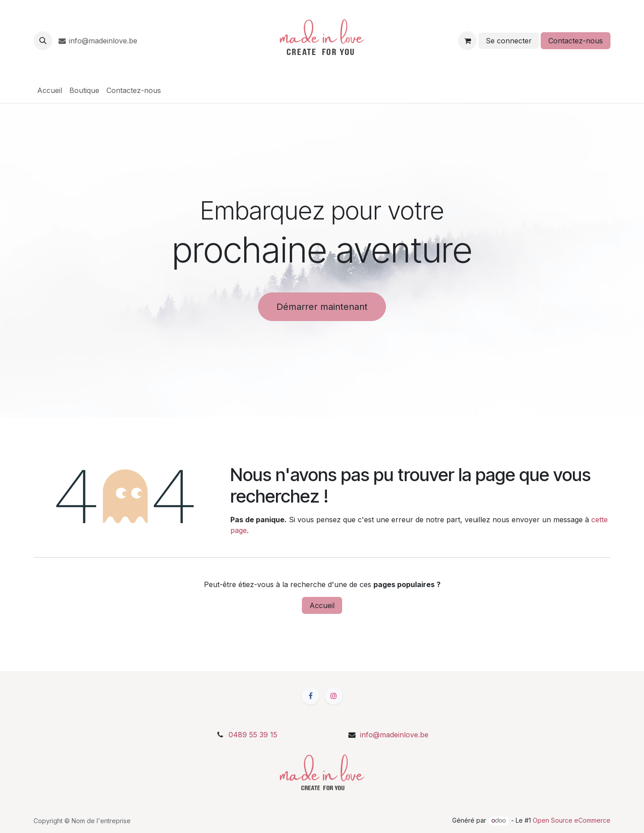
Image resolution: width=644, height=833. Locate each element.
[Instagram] (334, 696)
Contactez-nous (576, 41)
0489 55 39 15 (253, 735)
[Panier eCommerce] (467, 41)
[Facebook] (310, 696)
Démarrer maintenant (322, 307)
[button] (43, 41)
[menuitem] (50, 90)
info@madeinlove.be (100, 41)
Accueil (322, 605)
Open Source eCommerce (572, 820)
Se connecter (509, 41)
